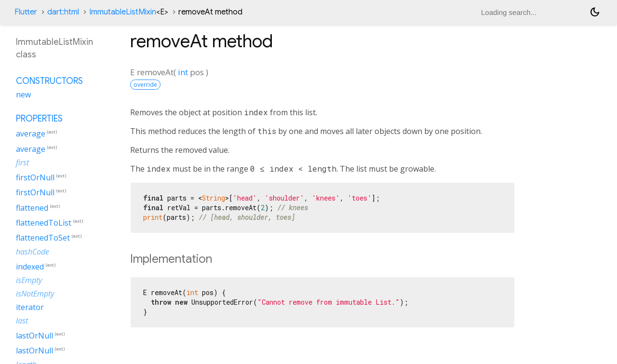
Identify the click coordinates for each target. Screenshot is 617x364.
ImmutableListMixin (129, 12)
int (183, 72)
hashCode (33, 252)
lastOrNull (34, 336)
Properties (39, 119)
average (31, 134)
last (22, 321)
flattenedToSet (43, 238)
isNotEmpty (35, 294)
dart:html (63, 12)
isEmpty (29, 280)
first (22, 162)
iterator (30, 307)
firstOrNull (35, 177)
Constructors (49, 81)
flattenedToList (44, 223)
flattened (32, 208)
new (23, 94)
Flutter (26, 12)
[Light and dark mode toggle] (595, 12)
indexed (30, 267)
